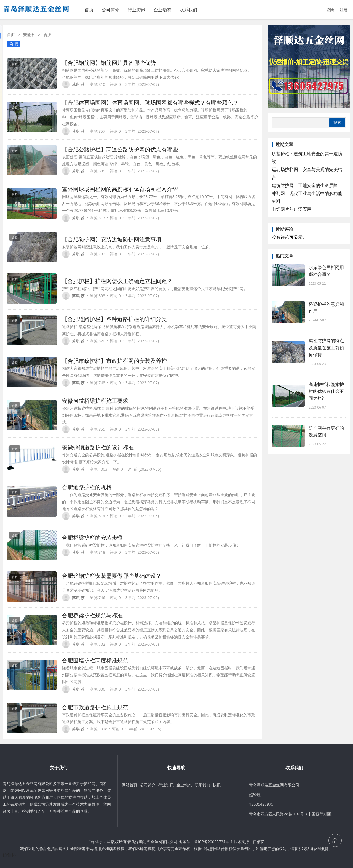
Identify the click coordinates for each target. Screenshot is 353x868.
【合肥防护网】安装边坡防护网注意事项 (112, 239)
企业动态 (162, 10)
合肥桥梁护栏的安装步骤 (92, 538)
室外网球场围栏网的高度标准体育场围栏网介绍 (120, 189)
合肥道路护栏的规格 (87, 487)
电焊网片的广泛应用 (292, 209)
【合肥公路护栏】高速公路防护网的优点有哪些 (120, 149)
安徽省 (29, 35)
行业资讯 (137, 10)
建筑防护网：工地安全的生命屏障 (305, 185)
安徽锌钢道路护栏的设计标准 (98, 447)
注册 (344, 10)
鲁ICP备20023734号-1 (213, 842)
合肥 (14, 44)
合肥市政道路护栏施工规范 (95, 707)
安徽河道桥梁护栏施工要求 (95, 401)
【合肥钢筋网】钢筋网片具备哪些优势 (109, 63)
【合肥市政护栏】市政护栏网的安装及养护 (114, 361)
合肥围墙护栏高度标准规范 (95, 660)
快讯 (217, 785)
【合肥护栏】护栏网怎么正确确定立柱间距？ (117, 281)
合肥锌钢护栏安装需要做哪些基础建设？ (112, 576)
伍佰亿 (259, 842)
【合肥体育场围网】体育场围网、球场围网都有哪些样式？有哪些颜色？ (150, 102)
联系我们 (188, 10)
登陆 (330, 10)
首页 (89, 10)
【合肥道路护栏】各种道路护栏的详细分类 (114, 319)
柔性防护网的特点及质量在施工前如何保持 (326, 347)
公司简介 (111, 10)
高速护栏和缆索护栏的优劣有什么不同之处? (326, 391)
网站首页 (130, 785)
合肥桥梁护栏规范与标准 (92, 615)
